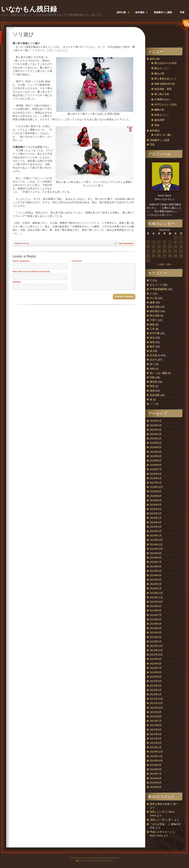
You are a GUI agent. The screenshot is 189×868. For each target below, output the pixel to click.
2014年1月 (156, 588)
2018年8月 (156, 465)
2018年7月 (156, 469)
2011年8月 (156, 716)
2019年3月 (156, 456)
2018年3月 (156, 478)
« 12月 (161, 264)
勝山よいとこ (162, 68)
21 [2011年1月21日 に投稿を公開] (170, 251)
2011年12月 (156, 699)
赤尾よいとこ (162, 115)
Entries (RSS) (85, 861)
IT (151, 280)
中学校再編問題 (158, 289)
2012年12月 (156, 646)
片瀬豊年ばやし (163, 99)
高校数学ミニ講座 (160, 140)
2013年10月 (156, 602)
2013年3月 (156, 633)
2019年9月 (156, 447)
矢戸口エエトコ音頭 (165, 105)
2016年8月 (156, 496)
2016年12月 (156, 487)
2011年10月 (156, 708)
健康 (152, 302)
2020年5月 (156, 443)
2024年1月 (156, 421)
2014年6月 (156, 567)
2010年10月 (156, 761)
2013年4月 (156, 628)
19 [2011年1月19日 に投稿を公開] (159, 251)
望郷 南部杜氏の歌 (165, 84)
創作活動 (155, 307)
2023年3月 (156, 430)
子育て (153, 320)
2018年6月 (156, 474)
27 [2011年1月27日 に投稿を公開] (164, 256)
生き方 (153, 360)
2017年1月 (156, 483)
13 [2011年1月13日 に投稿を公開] (164, 247)
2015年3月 (156, 527)
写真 (152, 145)
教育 (152, 342)
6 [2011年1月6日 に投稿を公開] (165, 242)
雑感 (152, 391)
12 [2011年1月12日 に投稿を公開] (159, 247)
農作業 (153, 382)
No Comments (126, 243)
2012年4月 (156, 681)
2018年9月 (156, 461)
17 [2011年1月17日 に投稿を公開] (148, 251)
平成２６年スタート (161, 832)
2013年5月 (156, 624)
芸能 (152, 377)
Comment (77, 261)
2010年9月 (156, 765)
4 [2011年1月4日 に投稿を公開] (153, 242)
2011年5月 (156, 730)
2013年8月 (156, 610)
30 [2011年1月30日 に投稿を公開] (181, 256)
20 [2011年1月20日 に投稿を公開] (164, 251)
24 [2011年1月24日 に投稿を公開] (148, 256)
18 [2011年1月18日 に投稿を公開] (153, 251)
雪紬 (157, 125)
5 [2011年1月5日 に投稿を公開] (159, 242)
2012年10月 (156, 655)
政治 (152, 338)
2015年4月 (156, 522)
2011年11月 (156, 703)
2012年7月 (156, 668)
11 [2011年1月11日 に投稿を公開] (153, 247)
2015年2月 (156, 531)
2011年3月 (156, 739)
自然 (152, 369)
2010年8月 (156, 769)
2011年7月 (156, 721)
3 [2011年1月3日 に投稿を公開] (148, 242)
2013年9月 (156, 606)
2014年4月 (156, 575)
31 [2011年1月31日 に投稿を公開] (148, 260)
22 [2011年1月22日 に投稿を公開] (175, 251)
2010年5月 (156, 783)
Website (17, 282)
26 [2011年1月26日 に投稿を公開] (159, 256)
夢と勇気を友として (165, 79)
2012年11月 (156, 650)
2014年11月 (156, 544)
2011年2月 (156, 743)
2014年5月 (156, 571)
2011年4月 (156, 734)
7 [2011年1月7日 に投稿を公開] (170, 242)
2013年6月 (156, 619)
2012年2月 (156, 690)
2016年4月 (156, 505)
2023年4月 (156, 425)
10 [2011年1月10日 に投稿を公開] (148, 247)
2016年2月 (156, 513)
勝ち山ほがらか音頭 (165, 63)
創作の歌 (155, 59)
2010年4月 (156, 787)
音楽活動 (155, 395)
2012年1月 (156, 694)
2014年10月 (156, 549)
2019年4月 (156, 452)
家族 (152, 325)
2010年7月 (156, 774)
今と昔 (153, 298)
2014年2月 (156, 584)
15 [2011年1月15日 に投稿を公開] (175, 247)
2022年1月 (156, 438)
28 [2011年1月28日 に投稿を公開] (170, 256)
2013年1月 (156, 641)
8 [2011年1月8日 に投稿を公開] (175, 242)
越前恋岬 (159, 120)
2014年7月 (156, 562)
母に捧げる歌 (162, 94)
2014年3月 (156, 580)
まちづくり (156, 285)
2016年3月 (156, 509)
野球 (152, 386)
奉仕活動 (155, 316)
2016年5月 (156, 500)
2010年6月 (156, 778)
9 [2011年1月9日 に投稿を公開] (181, 242)
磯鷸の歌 (159, 110)
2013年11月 (156, 597)
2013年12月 (156, 593)
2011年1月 (156, 747)
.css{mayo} (91, 858)
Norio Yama (156, 836)
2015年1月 (156, 536)
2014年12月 (156, 540)
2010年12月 (156, 752)
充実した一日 (157, 812)
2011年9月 (156, 712)
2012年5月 (156, 677)
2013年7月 (156, 615)
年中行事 (155, 333)
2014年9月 (156, 553)
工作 (152, 329)
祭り (152, 364)
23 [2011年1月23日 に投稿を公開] (181, 251)
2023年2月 (156, 434)
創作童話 (155, 131)
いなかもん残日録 (29, 9)
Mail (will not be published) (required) (31, 272)
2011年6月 (156, 725)
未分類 (26, 243)
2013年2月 (156, 637)
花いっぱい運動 (158, 373)
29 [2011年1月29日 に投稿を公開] (175, 256)
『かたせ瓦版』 (158, 824)
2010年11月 (156, 756)
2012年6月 (156, 672)
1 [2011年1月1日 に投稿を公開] (175, 238)
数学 (152, 347)
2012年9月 (156, 659)
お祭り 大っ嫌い (163, 135)
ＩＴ (152, 404)
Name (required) (21, 261)
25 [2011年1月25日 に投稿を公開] (153, 256)
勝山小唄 (159, 74)
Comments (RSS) (105, 861)
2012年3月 (156, 686)
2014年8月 (156, 558)
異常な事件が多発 (160, 804)
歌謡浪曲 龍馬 (163, 89)
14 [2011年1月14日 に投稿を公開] (170, 247)
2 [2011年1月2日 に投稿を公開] (181, 238)
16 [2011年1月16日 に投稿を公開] (181, 247)
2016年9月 (156, 491)
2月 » (169, 264)
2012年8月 (156, 664)
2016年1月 (156, 518)
